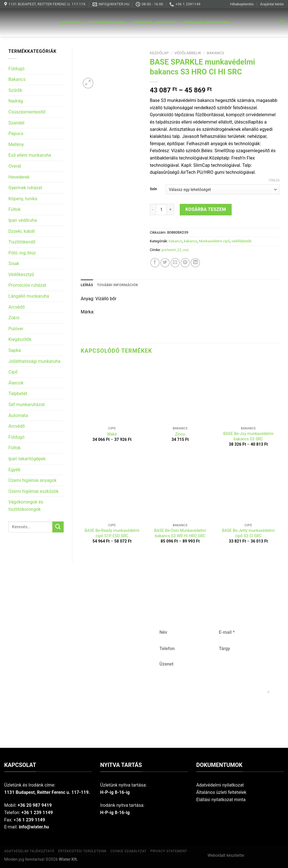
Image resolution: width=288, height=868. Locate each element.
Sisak (14, 264)
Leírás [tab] (87, 285)
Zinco (180, 434)
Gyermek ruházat (25, 188)
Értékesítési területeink (82, 851)
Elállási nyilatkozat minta (221, 800)
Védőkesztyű (21, 274)
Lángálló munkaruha (29, 296)
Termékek (142, 22)
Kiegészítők (20, 339)
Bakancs (17, 79)
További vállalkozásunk (205, 22)
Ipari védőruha (23, 220)
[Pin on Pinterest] (185, 263)
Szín (153, 189)
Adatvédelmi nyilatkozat (220, 785)
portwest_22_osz (175, 250)
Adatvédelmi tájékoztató (29, 851)
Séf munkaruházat (27, 405)
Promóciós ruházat (27, 285)
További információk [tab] (118, 285)
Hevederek (19, 177)
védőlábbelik (188, 53)
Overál (15, 166)
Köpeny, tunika (23, 199)
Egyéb (14, 470)
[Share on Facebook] (155, 263)
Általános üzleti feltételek (221, 792)
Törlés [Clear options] (274, 180)
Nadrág (16, 101)
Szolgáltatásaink (110, 23)
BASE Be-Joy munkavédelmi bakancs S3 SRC (248, 436)
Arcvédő (17, 307)
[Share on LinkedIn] (195, 263)
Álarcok (16, 383)
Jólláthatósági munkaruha (34, 361)
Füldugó (16, 69)
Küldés (214, 711)
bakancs (216, 53)
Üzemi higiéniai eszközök (34, 491)
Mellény (16, 144)
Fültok (15, 209)
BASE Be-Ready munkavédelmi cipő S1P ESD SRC (112, 533)
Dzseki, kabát (22, 231)
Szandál (16, 123)
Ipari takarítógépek (27, 459)
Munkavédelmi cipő (214, 241)
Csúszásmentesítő (27, 112)
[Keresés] (282, 22)
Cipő (13, 372)
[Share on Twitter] (165, 263)
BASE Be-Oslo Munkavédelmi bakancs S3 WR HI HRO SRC (180, 533)
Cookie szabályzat (129, 851)
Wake (112, 434)
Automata (18, 415)
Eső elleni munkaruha (30, 155)
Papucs (16, 134)
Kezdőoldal (73, 23)
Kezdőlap (159, 53)
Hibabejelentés (242, 4)
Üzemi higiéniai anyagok (33, 480)
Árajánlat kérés (272, 4)
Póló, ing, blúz (22, 253)
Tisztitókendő (22, 242)
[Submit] (58, 527)
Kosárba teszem (206, 209)
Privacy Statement (169, 851)
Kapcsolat (166, 22)
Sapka (15, 350)
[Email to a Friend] (175, 263)
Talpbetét (18, 394)
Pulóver (16, 329)
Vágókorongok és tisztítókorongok (26, 506)
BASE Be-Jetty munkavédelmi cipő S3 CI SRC (248, 533)
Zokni (14, 318)
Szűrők (15, 90)
